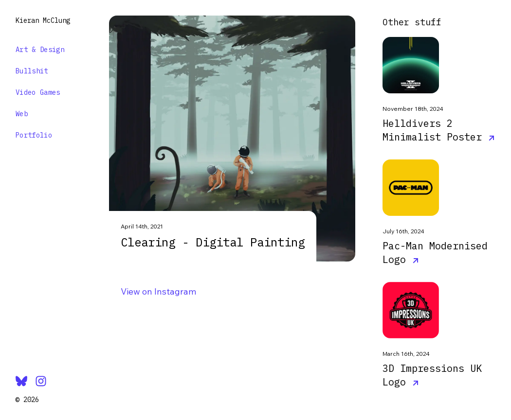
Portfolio (34, 135)
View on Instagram (158, 291)
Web (22, 114)
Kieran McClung (43, 20)
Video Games (38, 92)
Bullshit (32, 71)
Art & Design (40, 50)
